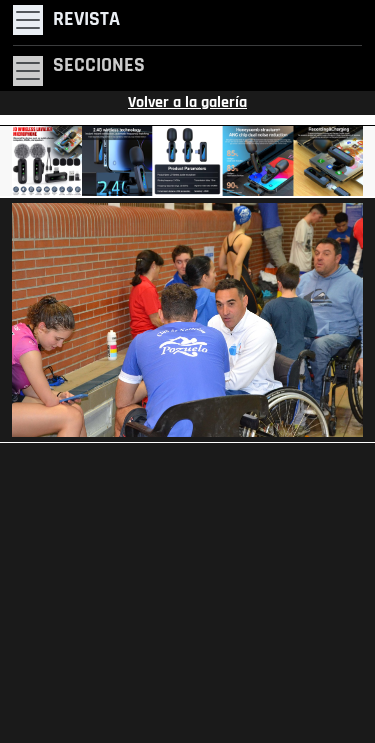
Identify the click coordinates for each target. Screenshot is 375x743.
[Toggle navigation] (66, 20)
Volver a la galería (187, 103)
